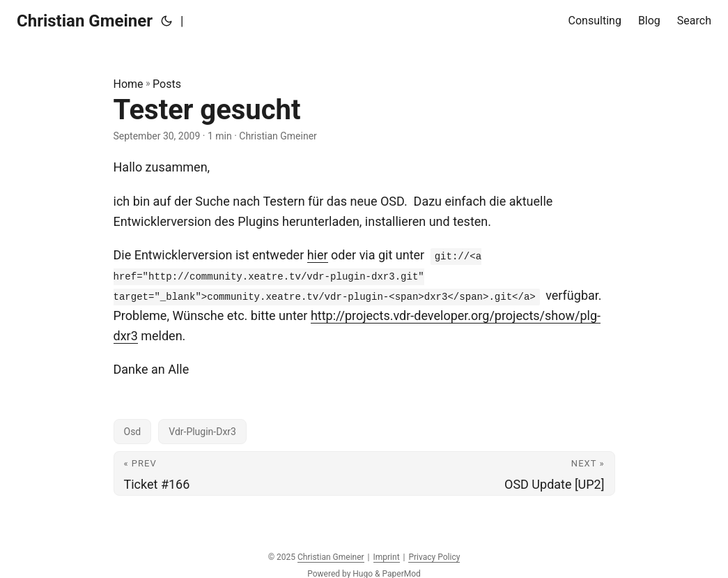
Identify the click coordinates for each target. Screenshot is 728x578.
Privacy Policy (434, 557)
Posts (167, 84)
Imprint (387, 557)
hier (318, 255)
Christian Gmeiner (85, 21)
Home (129, 84)
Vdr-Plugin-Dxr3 (202, 432)
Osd (133, 432)
